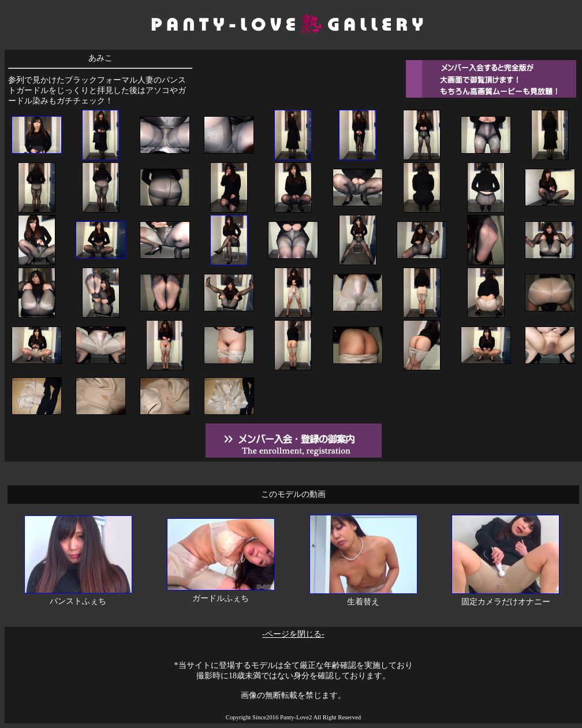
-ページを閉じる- (293, 634)
